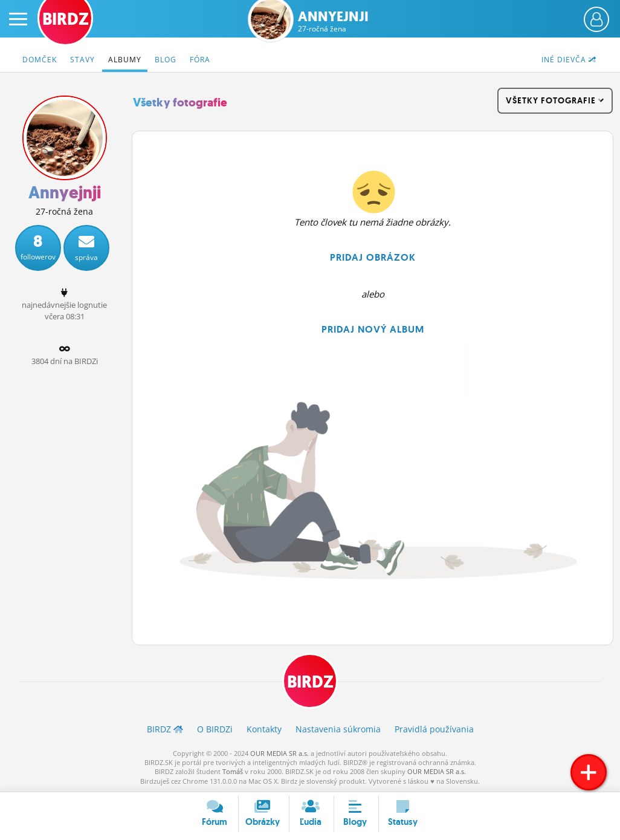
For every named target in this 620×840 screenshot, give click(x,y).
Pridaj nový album (373, 329)
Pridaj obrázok (373, 257)
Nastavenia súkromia (338, 729)
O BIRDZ (215, 729)
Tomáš (233, 771)
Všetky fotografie (180, 103)
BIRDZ (310, 682)
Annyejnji (333, 21)
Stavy (82, 60)
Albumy (125, 60)
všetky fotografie (555, 100)
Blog (166, 60)
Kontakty (264, 729)
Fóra (200, 60)
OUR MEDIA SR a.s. (279, 753)
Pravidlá (434, 729)
